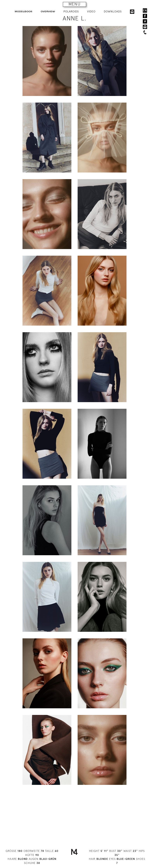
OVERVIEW (48, 11)
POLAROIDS (71, 11)
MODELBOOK (24, 11)
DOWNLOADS (113, 11)
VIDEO (91, 11)
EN (145, 10)
